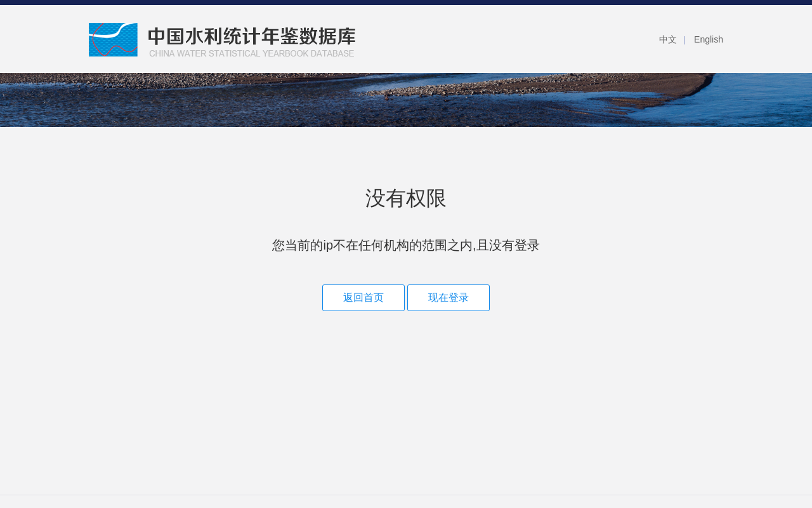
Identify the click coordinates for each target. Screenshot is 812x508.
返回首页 (363, 297)
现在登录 (449, 297)
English (709, 39)
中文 (668, 39)
